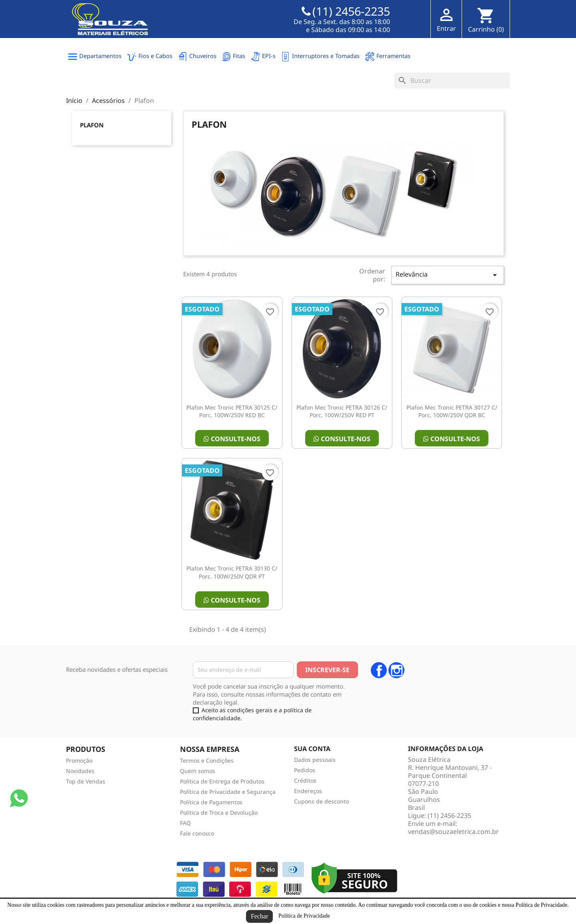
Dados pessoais (315, 760)
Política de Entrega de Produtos (222, 781)
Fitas (233, 57)
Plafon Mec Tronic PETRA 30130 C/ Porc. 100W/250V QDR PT (232, 572)
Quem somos (198, 771)
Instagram (396, 670)
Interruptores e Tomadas (320, 57)
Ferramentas (388, 57)
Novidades (80, 771)
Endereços (308, 791)
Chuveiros (197, 57)
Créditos (305, 780)
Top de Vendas (86, 781)
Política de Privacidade (304, 916)
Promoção (79, 760)
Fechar (260, 916)
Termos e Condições (207, 760)
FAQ (185, 823)
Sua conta (312, 749)
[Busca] (452, 80)
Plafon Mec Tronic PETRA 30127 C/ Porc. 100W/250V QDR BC (452, 411)
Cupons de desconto (321, 801)
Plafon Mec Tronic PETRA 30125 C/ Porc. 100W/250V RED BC (232, 411)
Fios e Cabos (150, 57)
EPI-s (263, 57)
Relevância (448, 275)
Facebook (379, 670)
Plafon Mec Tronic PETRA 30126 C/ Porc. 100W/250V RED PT (342, 411)
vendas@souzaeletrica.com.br (453, 832)
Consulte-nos (232, 439)
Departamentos (95, 57)
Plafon (92, 125)
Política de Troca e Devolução (219, 813)
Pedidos (305, 770)
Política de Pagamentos (211, 802)
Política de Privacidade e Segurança (228, 792)
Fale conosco (197, 833)
